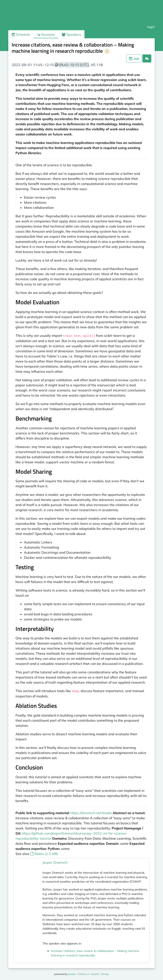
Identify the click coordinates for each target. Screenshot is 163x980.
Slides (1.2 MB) (44, 854)
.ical (134, 58)
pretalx (72, 974)
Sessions (46, 34)
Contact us (83, 974)
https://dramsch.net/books (91, 813)
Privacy (105, 974)
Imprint (95, 974)
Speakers (71, 34)
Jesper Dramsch (55, 862)
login (151, 27)
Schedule (21, 34)
